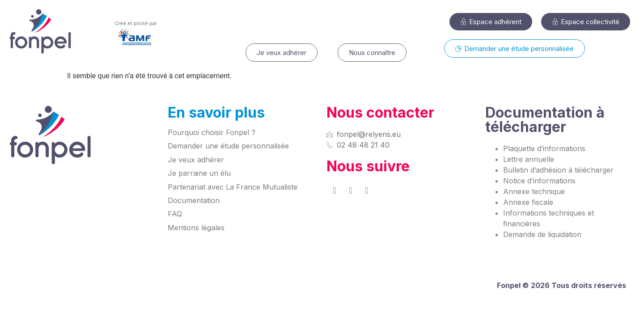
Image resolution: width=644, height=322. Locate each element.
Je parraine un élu (199, 173)
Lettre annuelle (529, 159)
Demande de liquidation (542, 234)
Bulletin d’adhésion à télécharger (558, 170)
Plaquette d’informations (544, 148)
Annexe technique (534, 191)
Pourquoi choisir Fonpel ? (212, 132)
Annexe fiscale (528, 202)
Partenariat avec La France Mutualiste (233, 187)
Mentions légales (196, 228)
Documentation (194, 200)
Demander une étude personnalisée (228, 146)
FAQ (175, 214)
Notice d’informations (539, 181)
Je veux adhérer (196, 160)
